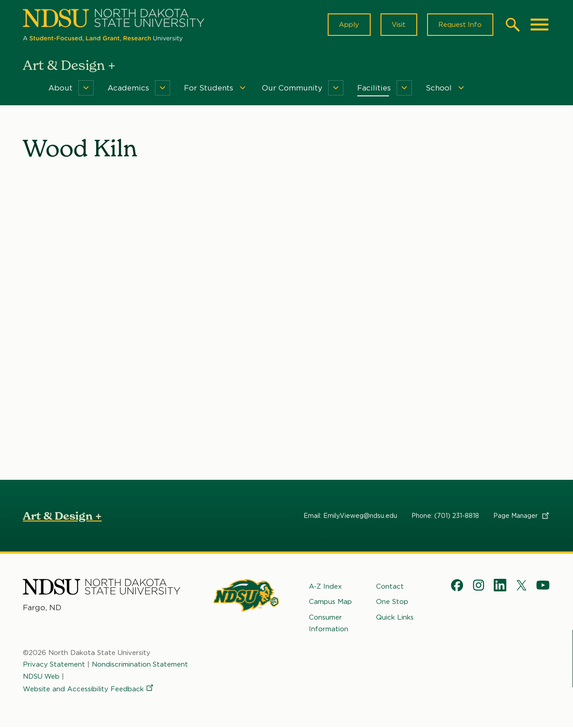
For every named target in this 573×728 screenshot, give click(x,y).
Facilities (374, 89)
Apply (348, 25)
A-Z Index (325, 587)
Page (522, 517)
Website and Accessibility (89, 690)
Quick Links (395, 618)
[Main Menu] (539, 25)
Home (29, 89)
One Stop (392, 603)
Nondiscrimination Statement (141, 665)
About (60, 89)
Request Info (460, 25)
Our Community (292, 89)
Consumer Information (329, 624)
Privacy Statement (54, 665)
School (439, 89)
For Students (209, 89)
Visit (398, 25)
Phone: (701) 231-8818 (445, 517)
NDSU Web (42, 677)
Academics (128, 89)
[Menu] (86, 89)
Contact (390, 587)
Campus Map (330, 603)
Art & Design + (62, 517)
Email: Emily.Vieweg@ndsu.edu (350, 517)
